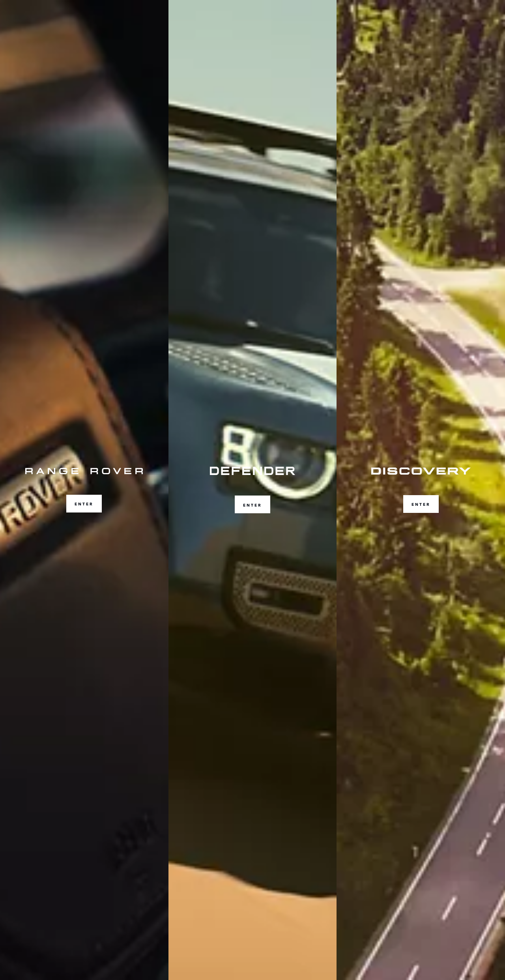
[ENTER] (84, 490)
